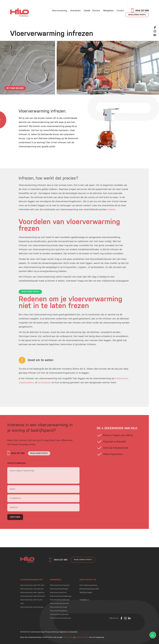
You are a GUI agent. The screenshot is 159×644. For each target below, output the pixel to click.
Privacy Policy (68, 637)
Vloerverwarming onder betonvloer (33, 596)
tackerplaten (44, 383)
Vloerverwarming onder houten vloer (31, 602)
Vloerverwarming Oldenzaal (60, 600)
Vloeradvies (76, 11)
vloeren (111, 210)
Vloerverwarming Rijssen (59, 611)
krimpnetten (121, 378)
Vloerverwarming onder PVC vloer (32, 585)
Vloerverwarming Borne (58, 593)
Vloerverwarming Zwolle (58, 607)
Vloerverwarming (60, 11)
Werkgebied (109, 11)
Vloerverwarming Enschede (60, 585)
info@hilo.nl (84, 600)
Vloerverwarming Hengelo (59, 589)
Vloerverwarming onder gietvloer (32, 589)
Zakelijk (87, 11)
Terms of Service (82, 637)
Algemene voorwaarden (68, 632)
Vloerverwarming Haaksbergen (61, 596)
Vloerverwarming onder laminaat (32, 607)
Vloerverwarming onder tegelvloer (32, 593)
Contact (120, 11)
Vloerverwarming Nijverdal (59, 614)
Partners (97, 11)
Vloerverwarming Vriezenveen (60, 618)
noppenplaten (26, 383)
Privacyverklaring (51, 632)
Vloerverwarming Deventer (59, 604)
